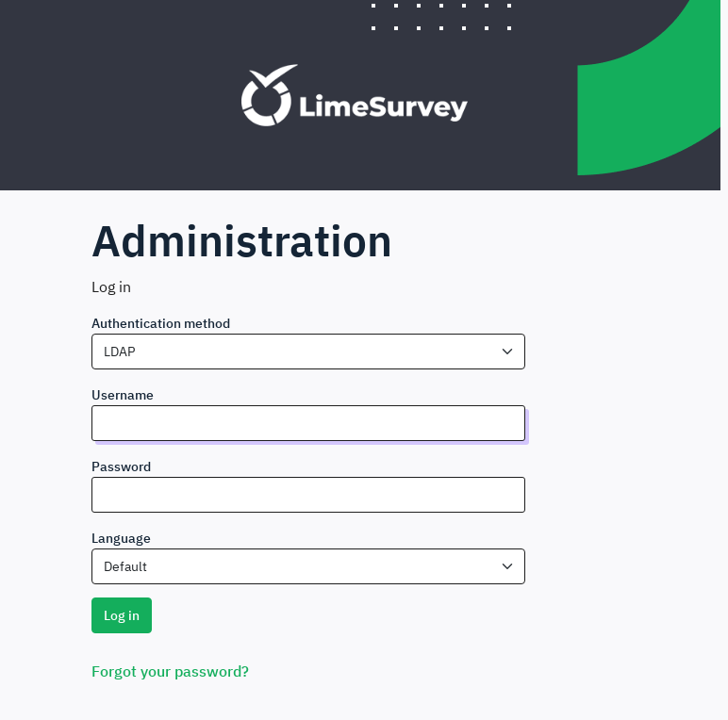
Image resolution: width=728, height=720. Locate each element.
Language (121, 538)
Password (121, 466)
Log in (122, 615)
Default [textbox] (125, 566)
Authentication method (161, 323)
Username (123, 395)
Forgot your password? (170, 671)
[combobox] (308, 352)
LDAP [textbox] (119, 352)
